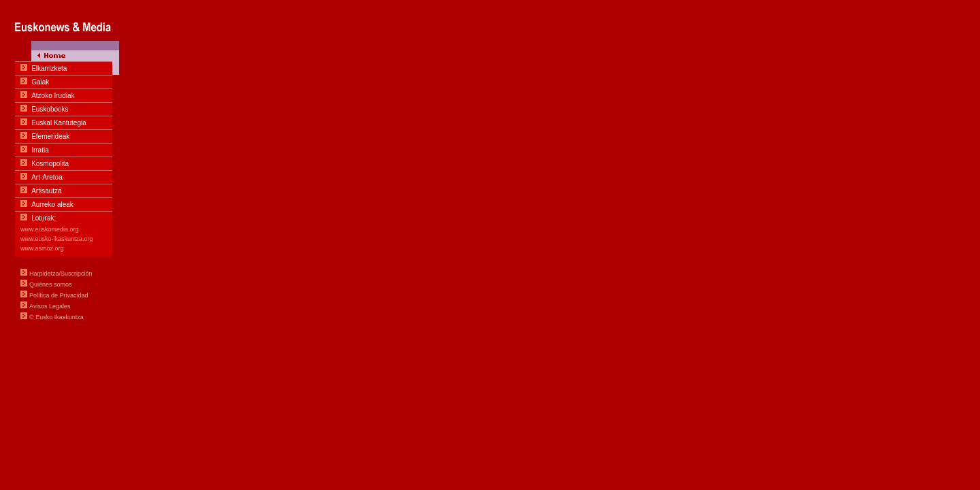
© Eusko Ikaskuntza (56, 317)
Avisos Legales (50, 306)
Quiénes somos (51, 284)
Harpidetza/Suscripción (61, 274)
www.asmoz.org (42, 248)
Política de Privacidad (59, 295)
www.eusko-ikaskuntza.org (57, 239)
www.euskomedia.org (50, 229)
